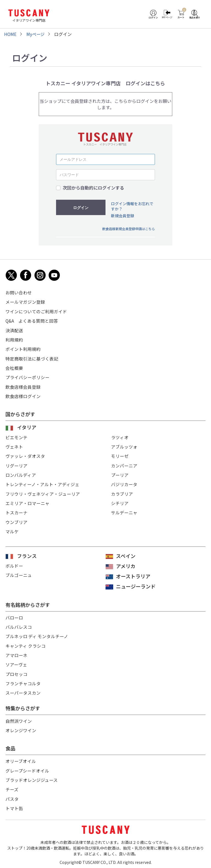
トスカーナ (16, 511)
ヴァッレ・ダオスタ (25, 455)
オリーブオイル (21, 759)
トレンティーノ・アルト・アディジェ (42, 483)
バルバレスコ (19, 625)
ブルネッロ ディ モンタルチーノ (37, 635)
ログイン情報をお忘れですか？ (132, 206)
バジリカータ (124, 483)
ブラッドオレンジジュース (32, 777)
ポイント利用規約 (23, 348)
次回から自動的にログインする (93, 188)
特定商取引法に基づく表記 (32, 358)
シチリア (120, 501)
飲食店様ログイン (23, 395)
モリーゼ (120, 455)
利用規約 (14, 339)
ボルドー (14, 564)
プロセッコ (16, 672)
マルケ (12, 529)
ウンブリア (16, 520)
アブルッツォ (124, 445)
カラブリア (122, 492)
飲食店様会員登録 (23, 386)
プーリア (120, 473)
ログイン (81, 208)
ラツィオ (120, 436)
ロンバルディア (21, 473)
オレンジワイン (21, 728)
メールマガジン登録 (25, 302)
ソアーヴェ (16, 663)
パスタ (12, 796)
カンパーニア (124, 464)
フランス (27, 554)
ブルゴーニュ (19, 574)
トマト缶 (14, 805)
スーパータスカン (23, 691)
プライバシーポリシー (27, 376)
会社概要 (14, 367)
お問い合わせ (19, 292)
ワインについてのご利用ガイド (36, 311)
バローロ (14, 616)
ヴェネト (14, 445)
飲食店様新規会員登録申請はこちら (129, 229)
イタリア (27, 426)
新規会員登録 (123, 216)
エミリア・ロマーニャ (27, 501)
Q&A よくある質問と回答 (32, 320)
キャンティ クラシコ (26, 644)
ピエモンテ (16, 436)
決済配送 (14, 330)
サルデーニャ (124, 511)
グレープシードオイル (27, 768)
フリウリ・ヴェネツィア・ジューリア (43, 492)
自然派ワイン (19, 719)
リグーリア (16, 464)
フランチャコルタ (23, 681)
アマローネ (16, 653)
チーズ (12, 787)
